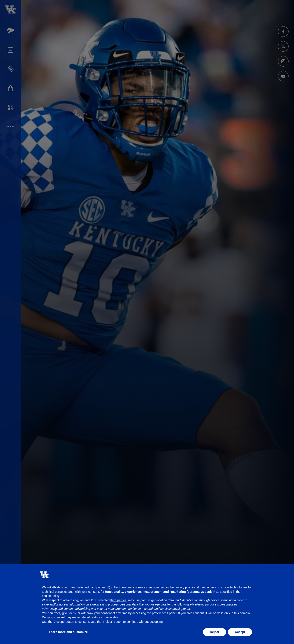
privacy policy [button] (184, 587)
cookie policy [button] (51, 596)
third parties (118, 600)
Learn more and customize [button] (68, 632)
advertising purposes (204, 604)
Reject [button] (215, 632)
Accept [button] (240, 632)
